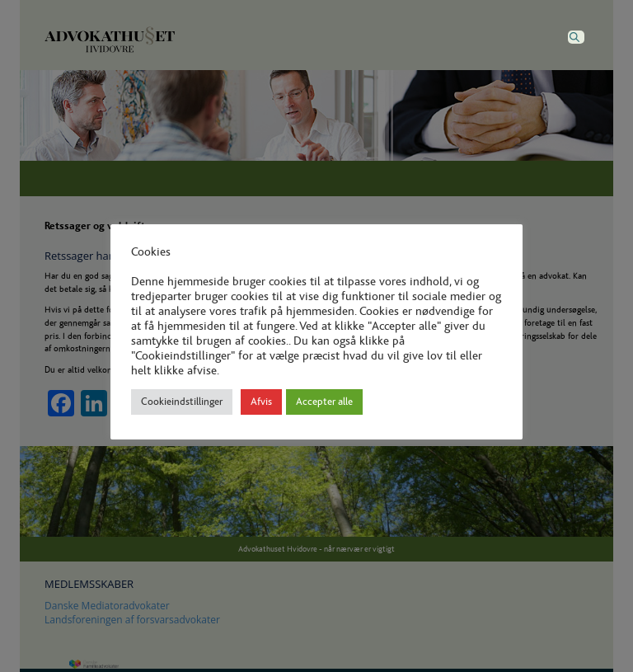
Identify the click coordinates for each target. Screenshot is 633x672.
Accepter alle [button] (324, 402)
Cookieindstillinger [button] (182, 402)
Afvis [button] (261, 402)
